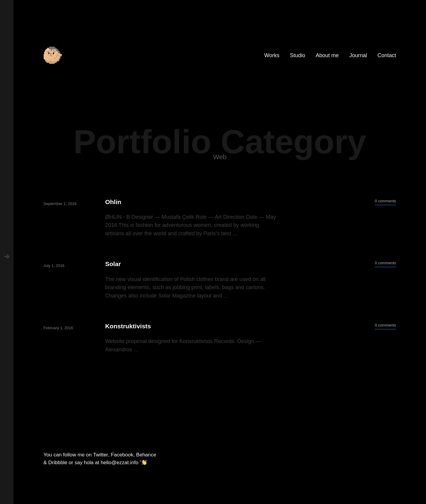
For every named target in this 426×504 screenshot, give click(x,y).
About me (327, 55)
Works (272, 55)
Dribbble (58, 463)
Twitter (101, 455)
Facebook (122, 455)
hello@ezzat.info (120, 463)
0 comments (385, 201)
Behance (146, 455)
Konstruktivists (128, 326)
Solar (113, 264)
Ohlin (113, 202)
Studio (298, 55)
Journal (358, 55)
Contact (387, 55)
